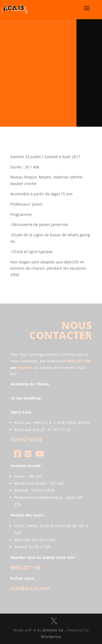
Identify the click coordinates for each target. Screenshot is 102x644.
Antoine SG (53, 630)
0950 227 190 (79, 361)
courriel (25, 367)
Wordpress (51, 637)
